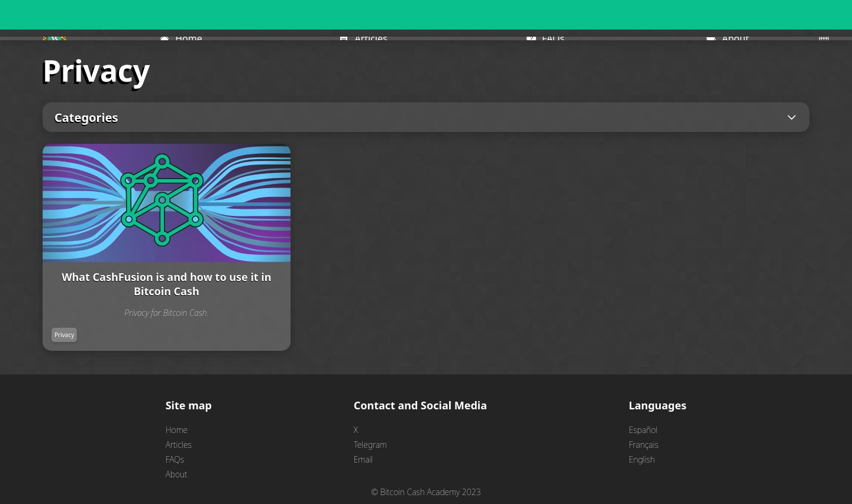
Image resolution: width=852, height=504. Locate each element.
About (177, 474)
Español (643, 430)
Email (364, 459)
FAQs (175, 459)
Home (177, 430)
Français (644, 445)
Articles (179, 445)
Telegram (370, 445)
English (642, 459)
